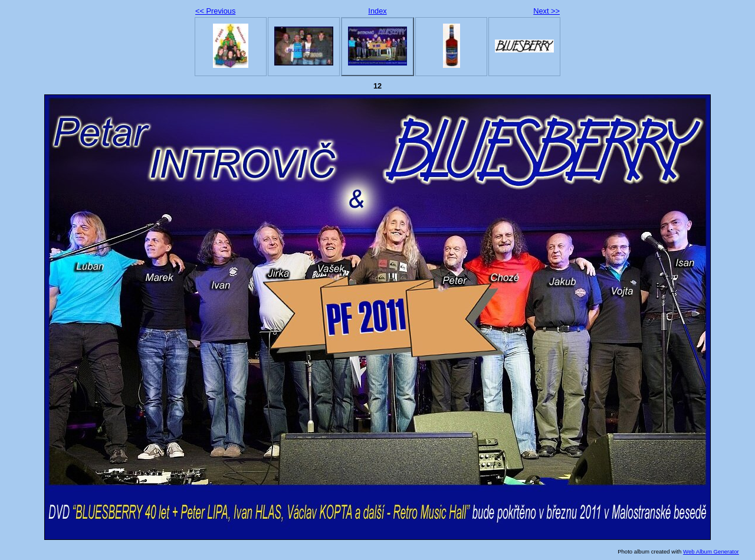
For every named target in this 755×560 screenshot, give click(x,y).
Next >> (546, 11)
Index (377, 11)
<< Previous (215, 11)
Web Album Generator (711, 551)
